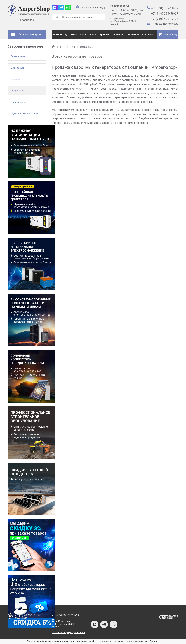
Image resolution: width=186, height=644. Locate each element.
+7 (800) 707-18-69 (165, 8)
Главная (58, 34)
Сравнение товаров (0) (90, 8)
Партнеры (117, 34)
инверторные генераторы (136, 102)
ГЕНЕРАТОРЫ (66, 47)
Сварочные (17, 91)
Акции (92, 34)
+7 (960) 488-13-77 (165, 19)
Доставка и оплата (75, 34)
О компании (133, 34)
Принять (154, 641)
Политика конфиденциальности (68, 633)
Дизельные (17, 68)
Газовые (16, 79)
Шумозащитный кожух (24, 113)
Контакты (148, 34)
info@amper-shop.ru (166, 24)
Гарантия (104, 34)
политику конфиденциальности (130, 641)
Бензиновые (18, 56)
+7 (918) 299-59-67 (165, 13)
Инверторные (19, 102)
